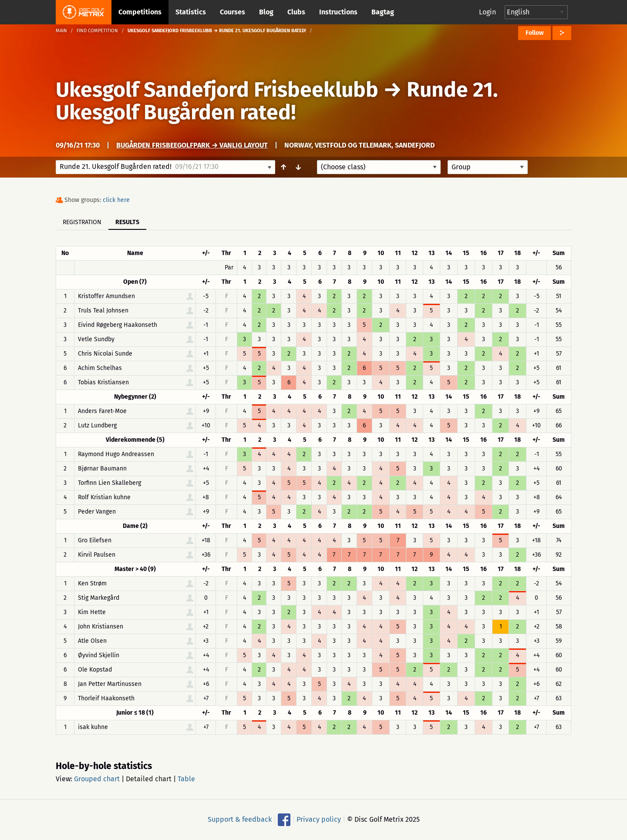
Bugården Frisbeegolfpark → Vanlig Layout (192, 145)
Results (127, 222)
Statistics (191, 12)
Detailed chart (149, 779)
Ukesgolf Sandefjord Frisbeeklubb (217, 90)
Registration (82, 222)
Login (487, 12)
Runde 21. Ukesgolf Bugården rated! (277, 101)
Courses (233, 12)
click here (116, 200)
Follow (534, 33)
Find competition (97, 31)
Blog (266, 12)
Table (186, 779)
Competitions (140, 12)
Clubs (296, 12)
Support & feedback (240, 819)
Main (61, 31)
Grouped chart (97, 779)
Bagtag (383, 12)
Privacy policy (319, 819)
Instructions (338, 12)
